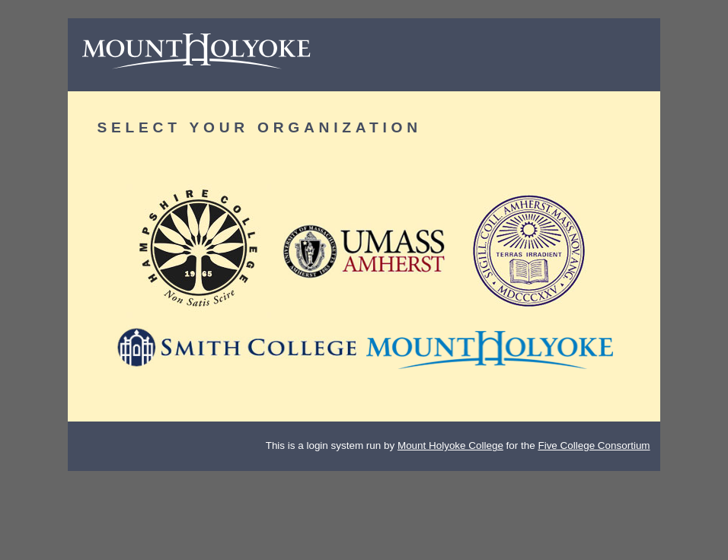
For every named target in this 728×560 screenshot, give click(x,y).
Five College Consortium (594, 445)
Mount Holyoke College (450, 445)
